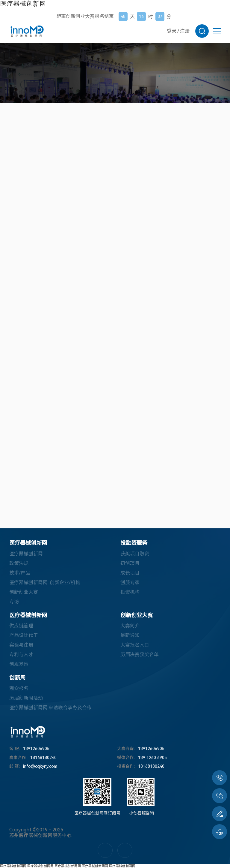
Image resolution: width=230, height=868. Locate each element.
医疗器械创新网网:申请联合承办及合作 (50, 708)
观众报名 (19, 688)
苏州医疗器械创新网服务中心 (40, 835)
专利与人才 (21, 655)
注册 (185, 31)
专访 (14, 602)
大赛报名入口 (135, 645)
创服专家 (130, 583)
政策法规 (19, 563)
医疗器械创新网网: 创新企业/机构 (45, 583)
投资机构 (130, 592)
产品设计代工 (24, 635)
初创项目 (130, 563)
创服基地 (19, 664)
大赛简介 (130, 626)
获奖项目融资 (135, 554)
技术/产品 (20, 573)
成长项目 (130, 573)
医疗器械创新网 (23, 4)
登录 (172, 31)
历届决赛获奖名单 (140, 655)
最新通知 (130, 635)
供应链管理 (21, 626)
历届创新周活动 (26, 698)
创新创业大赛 (24, 592)
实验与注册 (21, 645)
